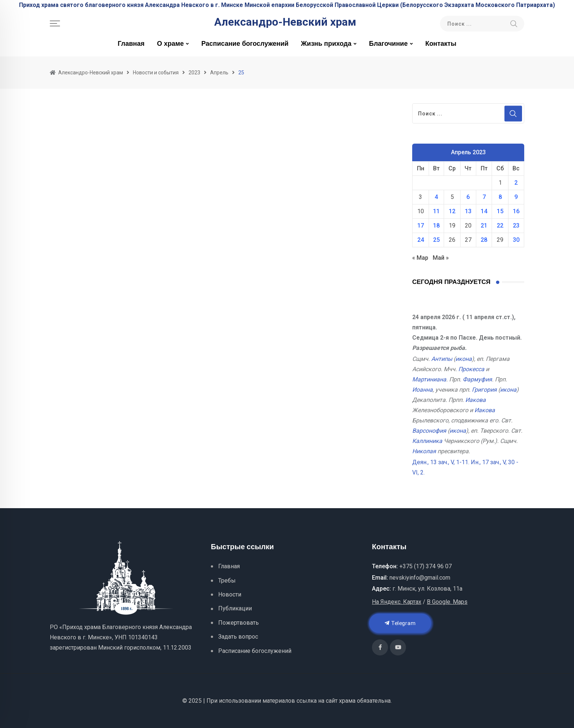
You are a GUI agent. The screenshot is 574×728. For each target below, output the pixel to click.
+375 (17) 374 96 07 (426, 566)
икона (464, 359)
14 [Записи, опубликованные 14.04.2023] (484, 211)
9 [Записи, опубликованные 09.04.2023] (516, 197)
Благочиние (388, 44)
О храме (170, 44)
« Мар (420, 258)
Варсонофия (429, 431)
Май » (441, 258)
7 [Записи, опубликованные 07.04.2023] (484, 197)
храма (347, 701)
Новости (230, 594)
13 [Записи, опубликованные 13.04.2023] (468, 211)
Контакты (441, 44)
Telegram (400, 623)
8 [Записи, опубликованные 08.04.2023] (500, 197)
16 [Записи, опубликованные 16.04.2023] (516, 211)
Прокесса (471, 369)
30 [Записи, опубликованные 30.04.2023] (516, 240)
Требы (227, 581)
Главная (131, 44)
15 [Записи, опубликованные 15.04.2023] (500, 211)
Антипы (442, 359)
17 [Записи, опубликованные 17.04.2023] (421, 226)
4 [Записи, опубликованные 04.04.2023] (436, 197)
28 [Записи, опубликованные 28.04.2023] (484, 240)
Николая (424, 451)
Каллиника (427, 441)
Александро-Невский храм (285, 22)
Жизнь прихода (326, 44)
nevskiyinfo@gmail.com (420, 578)
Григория (484, 390)
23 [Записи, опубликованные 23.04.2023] (516, 226)
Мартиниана (429, 379)
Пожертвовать (238, 623)
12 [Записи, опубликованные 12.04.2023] (452, 211)
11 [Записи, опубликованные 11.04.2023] (436, 211)
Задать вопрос (238, 637)
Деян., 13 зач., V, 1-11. (441, 462)
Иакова (476, 400)
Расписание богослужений (245, 44)
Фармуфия (477, 379)
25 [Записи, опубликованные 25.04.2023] (436, 240)
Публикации (235, 608)
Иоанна (422, 390)
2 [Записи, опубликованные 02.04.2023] (516, 183)
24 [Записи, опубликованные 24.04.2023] (421, 240)
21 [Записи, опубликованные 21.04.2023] (484, 226)
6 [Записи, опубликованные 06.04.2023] (468, 197)
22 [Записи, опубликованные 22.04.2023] (500, 226)
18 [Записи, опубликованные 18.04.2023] (436, 226)
